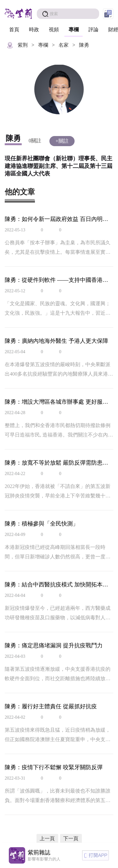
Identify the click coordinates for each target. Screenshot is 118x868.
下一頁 (71, 838)
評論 (93, 30)
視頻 (54, 30)
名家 (64, 45)
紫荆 (23, 45)
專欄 (74, 30)
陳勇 (84, 45)
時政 (34, 30)
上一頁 (47, 838)
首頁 (14, 30)
